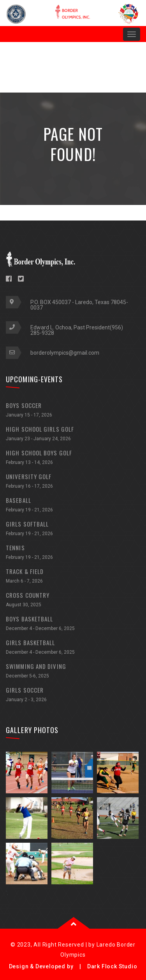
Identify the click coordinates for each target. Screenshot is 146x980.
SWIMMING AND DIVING (73, 672)
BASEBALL (73, 506)
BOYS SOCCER (73, 411)
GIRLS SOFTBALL (73, 529)
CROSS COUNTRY (73, 601)
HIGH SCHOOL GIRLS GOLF (73, 435)
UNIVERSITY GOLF (73, 482)
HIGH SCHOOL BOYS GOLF (73, 458)
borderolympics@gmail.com (65, 353)
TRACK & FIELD (73, 577)
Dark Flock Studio (112, 966)
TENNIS (73, 553)
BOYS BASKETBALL (73, 624)
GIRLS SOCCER (73, 696)
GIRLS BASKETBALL (73, 648)
